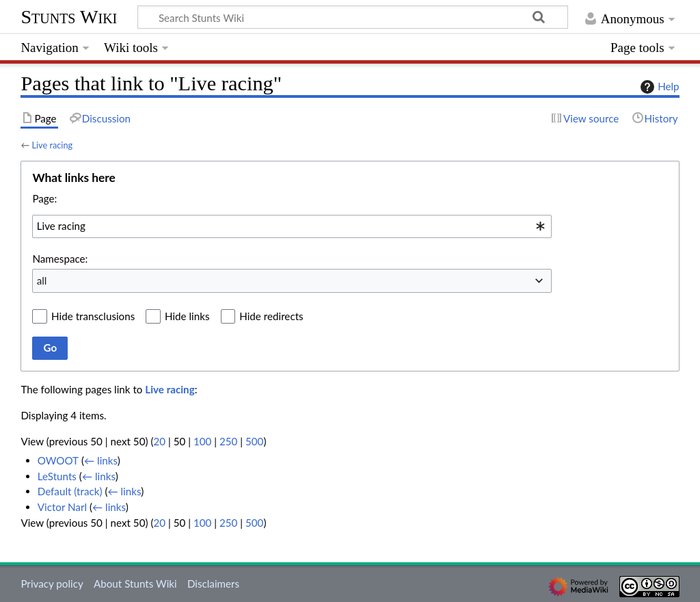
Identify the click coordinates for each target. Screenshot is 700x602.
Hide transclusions (93, 316)
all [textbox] (42, 280)
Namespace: (60, 259)
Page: (44, 198)
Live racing (52, 145)
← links (101, 460)
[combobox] (292, 226)
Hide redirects (271, 316)
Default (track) (70, 491)
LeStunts (57, 476)
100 (202, 441)
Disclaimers (213, 584)
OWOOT (58, 460)
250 (228, 441)
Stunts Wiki (69, 17)
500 (254, 441)
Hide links (187, 316)
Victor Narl (62, 507)
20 (159, 441)
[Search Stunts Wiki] (353, 17)
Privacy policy (52, 584)
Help (658, 87)
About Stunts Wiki (135, 584)
